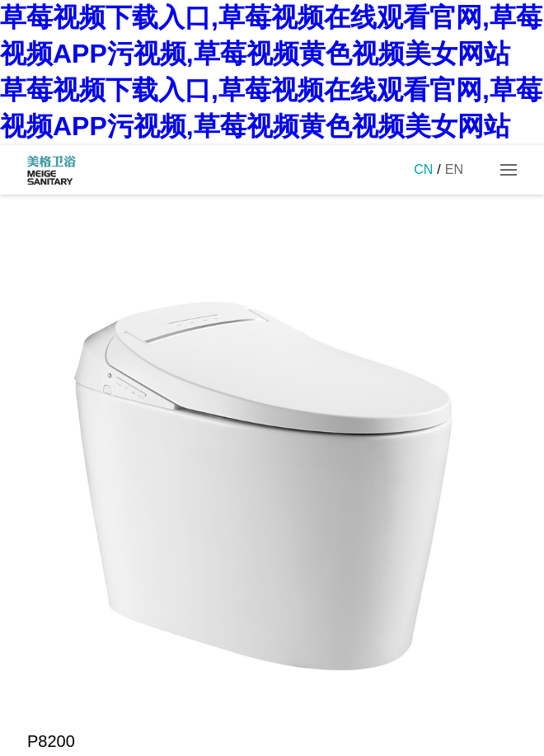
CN (423, 169)
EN (454, 169)
